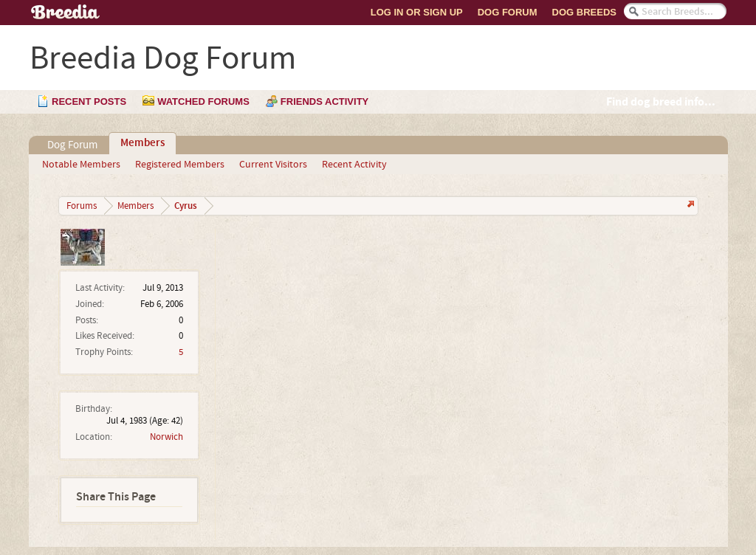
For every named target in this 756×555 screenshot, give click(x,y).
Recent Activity (354, 165)
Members (142, 143)
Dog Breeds (584, 12)
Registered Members (180, 165)
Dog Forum (508, 12)
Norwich (166, 437)
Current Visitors (273, 165)
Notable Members (81, 165)
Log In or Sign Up (417, 12)
